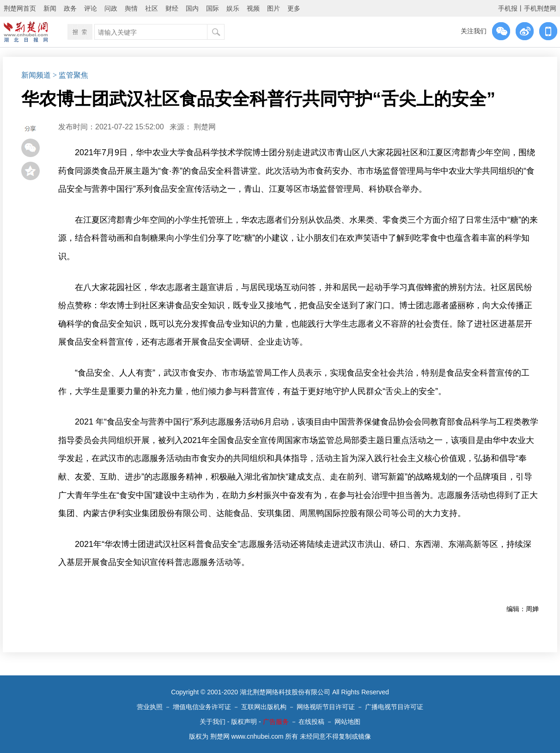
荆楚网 (205, 127)
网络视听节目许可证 (326, 707)
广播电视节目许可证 (394, 707)
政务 (70, 8)
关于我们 (213, 722)
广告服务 (276, 722)
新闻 (50, 8)
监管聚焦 (73, 75)
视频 (253, 8)
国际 (213, 8)
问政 (111, 8)
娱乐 (233, 8)
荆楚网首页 (20, 8)
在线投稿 (311, 722)
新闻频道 (36, 75)
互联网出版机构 (264, 707)
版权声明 (244, 722)
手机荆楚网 (540, 8)
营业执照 (150, 707)
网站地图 (347, 722)
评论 (91, 8)
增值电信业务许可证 (202, 707)
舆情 (131, 8)
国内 (192, 8)
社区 (152, 8)
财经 (172, 8)
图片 (274, 8)
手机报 (508, 8)
